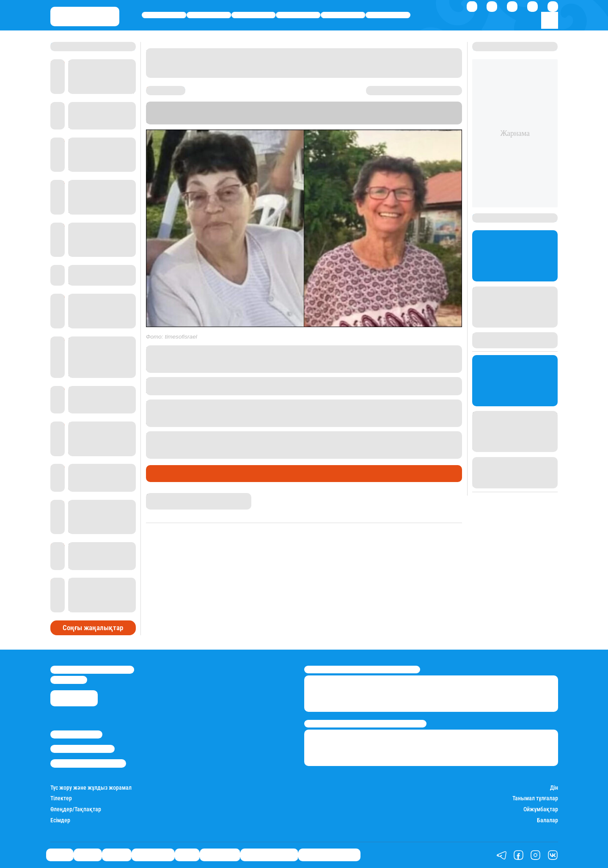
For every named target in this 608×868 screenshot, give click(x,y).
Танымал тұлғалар (535, 798)
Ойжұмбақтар (541, 809)
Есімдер (60, 820)
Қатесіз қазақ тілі (269, 855)
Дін (554, 788)
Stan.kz (397, 113)
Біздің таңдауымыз (329, 855)
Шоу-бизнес (388, 15)
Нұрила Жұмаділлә (171, 497)
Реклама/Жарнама (83, 749)
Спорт (343, 15)
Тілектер (61, 798)
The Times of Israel (206, 120)
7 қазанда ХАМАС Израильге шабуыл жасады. (272, 404)
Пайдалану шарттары (88, 763)
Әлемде (253, 15)
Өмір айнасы (298, 15)
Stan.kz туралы (76, 734)
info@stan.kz (69, 680)
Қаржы (209, 15)
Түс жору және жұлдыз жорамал (91, 788)
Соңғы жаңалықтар (93, 628)
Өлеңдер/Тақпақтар (76, 809)
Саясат (164, 15)
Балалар (547, 820)
